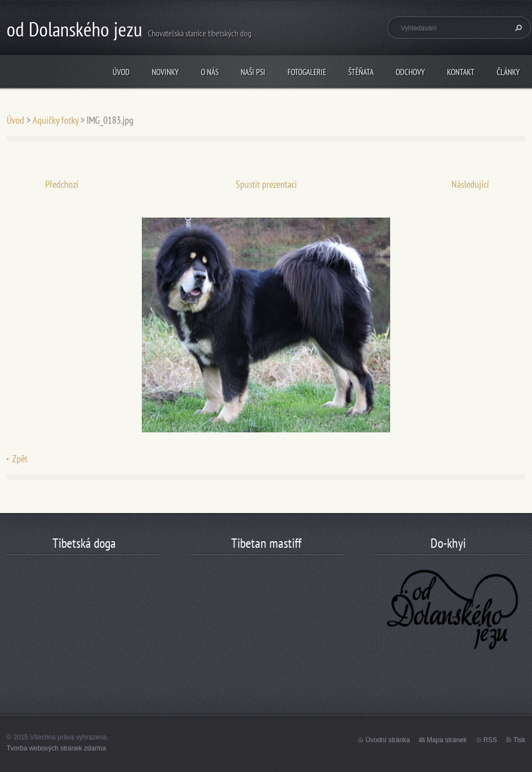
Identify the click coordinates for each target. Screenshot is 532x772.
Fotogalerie (307, 72)
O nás (210, 72)
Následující (470, 184)
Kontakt (461, 72)
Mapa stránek (447, 740)
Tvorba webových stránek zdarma (56, 748)
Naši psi (253, 72)
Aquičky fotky (55, 120)
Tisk (519, 740)
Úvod (121, 72)
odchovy (410, 72)
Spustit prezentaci (266, 184)
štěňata (361, 72)
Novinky (165, 72)
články (508, 72)
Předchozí (62, 184)
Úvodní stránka (388, 740)
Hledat (517, 28)
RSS (490, 740)
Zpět (20, 459)
